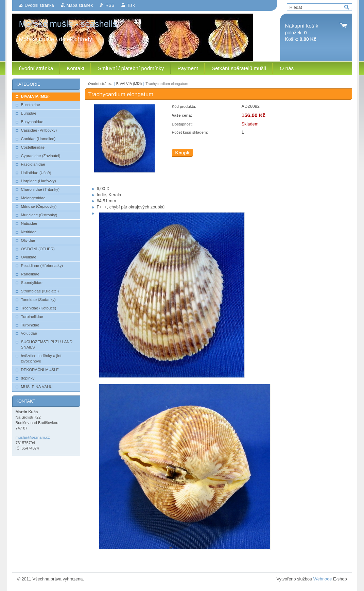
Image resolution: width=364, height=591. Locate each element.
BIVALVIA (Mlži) (129, 84)
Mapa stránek (80, 5)
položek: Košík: (302, 32)
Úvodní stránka (39, 5)
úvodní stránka (100, 84)
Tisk (131, 5)
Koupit (183, 153)
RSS (110, 5)
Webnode (323, 579)
